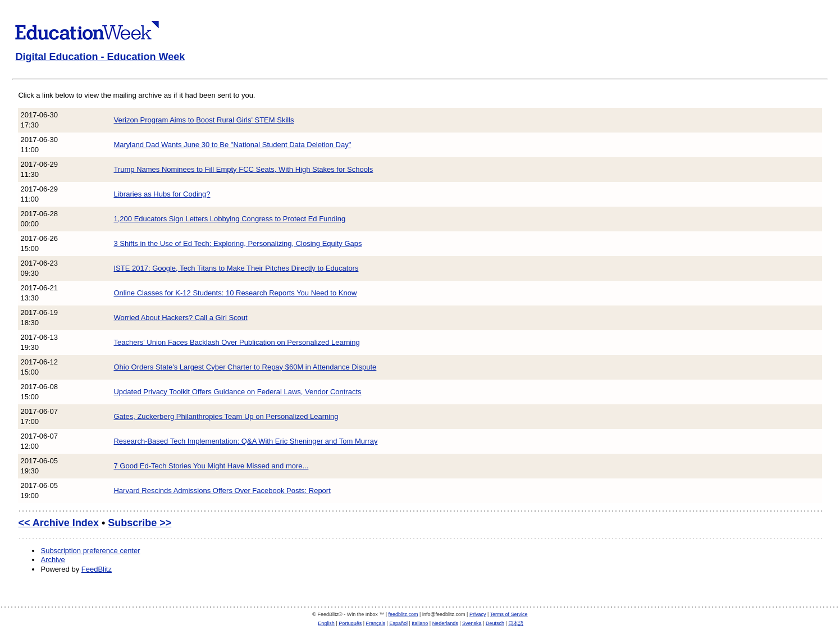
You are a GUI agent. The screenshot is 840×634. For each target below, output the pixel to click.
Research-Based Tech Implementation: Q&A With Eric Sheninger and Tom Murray (245, 441)
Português (350, 623)
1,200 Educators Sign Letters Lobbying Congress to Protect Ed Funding (229, 219)
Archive (52, 560)
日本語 (516, 623)
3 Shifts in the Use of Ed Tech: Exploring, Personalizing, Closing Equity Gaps (238, 243)
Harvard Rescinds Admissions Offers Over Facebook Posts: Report (222, 491)
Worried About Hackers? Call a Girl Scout (180, 318)
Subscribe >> (140, 523)
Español (398, 623)
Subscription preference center (90, 551)
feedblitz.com (403, 614)
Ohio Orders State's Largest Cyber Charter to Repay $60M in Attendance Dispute (245, 367)
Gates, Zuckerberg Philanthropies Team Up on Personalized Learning (226, 416)
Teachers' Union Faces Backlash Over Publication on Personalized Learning (236, 342)
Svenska (472, 623)
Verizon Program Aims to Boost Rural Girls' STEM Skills (204, 120)
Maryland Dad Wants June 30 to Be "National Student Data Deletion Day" (232, 145)
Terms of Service (509, 614)
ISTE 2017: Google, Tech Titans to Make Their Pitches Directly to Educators (236, 268)
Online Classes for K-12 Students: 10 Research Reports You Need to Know (235, 293)
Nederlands (445, 623)
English (326, 623)
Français (376, 623)
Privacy (478, 614)
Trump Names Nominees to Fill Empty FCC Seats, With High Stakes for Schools (243, 169)
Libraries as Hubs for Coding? (162, 194)
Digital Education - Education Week (100, 57)
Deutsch (495, 623)
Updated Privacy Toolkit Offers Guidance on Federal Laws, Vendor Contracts (237, 392)
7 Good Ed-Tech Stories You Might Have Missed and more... (211, 466)
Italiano (420, 623)
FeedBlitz (97, 569)
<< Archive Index (58, 523)
